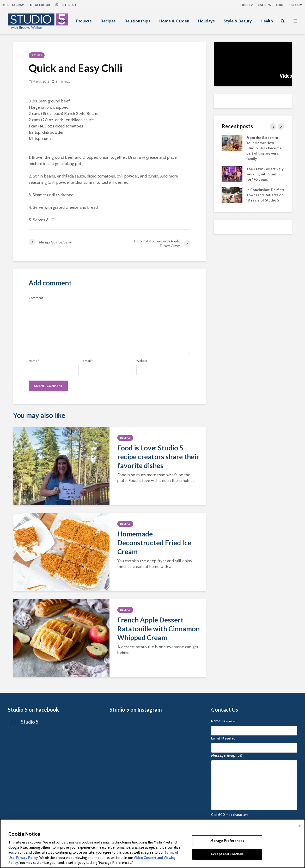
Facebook (40, 5)
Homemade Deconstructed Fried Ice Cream (154, 543)
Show (62, 21)
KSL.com (295, 5)
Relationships (138, 21)
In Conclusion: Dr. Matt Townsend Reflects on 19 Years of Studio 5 (265, 195)
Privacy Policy (27, 858)
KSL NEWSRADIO (271, 5)
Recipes (108, 21)
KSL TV (247, 5)
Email (88, 361)
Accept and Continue (227, 854)
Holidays (206, 21)
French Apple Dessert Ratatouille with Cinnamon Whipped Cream (158, 629)
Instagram (14, 5)
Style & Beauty (238, 21)
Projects (84, 21)
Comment (36, 298)
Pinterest (66, 5)
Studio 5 (30, 722)
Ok (299, 826)
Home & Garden (174, 21)
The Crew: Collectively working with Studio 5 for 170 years (265, 174)
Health (267, 21)
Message (227, 755)
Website (142, 361)
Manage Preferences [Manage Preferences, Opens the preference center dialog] (227, 841)
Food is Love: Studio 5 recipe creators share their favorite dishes (158, 457)
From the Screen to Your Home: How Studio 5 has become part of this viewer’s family (264, 148)
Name (34, 361)
